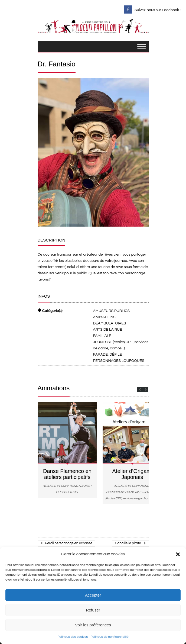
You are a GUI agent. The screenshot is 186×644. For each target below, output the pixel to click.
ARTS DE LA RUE (108, 330)
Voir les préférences (93, 625)
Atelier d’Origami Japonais (132, 474)
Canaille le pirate (130, 543)
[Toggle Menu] (142, 47)
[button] (178, 554)
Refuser (93, 610)
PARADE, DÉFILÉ (107, 355)
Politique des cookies (73, 637)
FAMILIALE (102, 336)
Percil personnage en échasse (66, 543)
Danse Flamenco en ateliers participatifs (67, 474)
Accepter (93, 595)
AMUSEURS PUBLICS (112, 311)
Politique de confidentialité (110, 637)
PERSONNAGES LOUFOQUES (119, 361)
